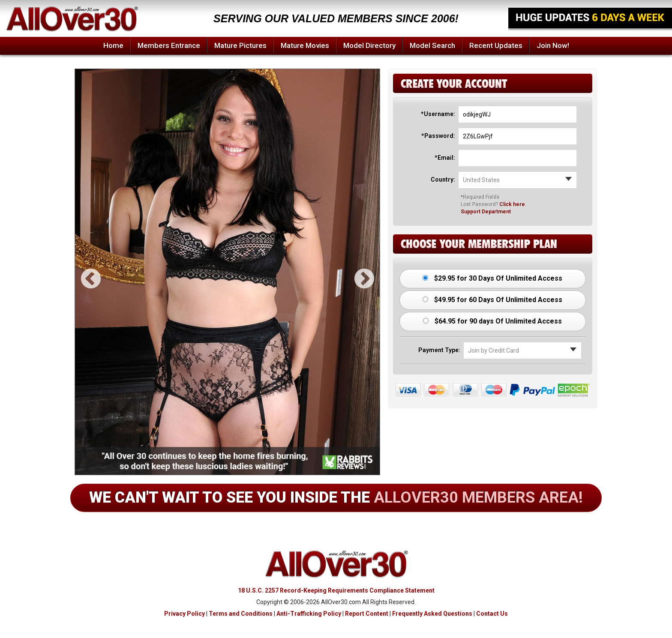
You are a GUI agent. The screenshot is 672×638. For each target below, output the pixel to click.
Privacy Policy (184, 614)
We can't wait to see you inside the (336, 497)
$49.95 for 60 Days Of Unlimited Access (492, 300)
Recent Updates (496, 45)
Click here (512, 204)
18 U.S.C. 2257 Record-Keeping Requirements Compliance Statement (336, 590)
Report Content (367, 614)
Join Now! (553, 45)
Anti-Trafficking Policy (309, 614)
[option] (227, 272)
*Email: (445, 158)
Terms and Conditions (241, 614)
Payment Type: (439, 350)
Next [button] (357, 272)
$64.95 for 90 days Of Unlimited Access (492, 321)
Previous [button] (84, 272)
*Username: (438, 114)
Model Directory (369, 45)
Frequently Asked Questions (432, 614)
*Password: (438, 136)
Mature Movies (305, 45)
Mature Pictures (240, 45)
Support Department (486, 212)
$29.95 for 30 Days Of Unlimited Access (492, 278)
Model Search (432, 45)
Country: (443, 180)
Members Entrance (169, 45)
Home (113, 45)
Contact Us (492, 614)
